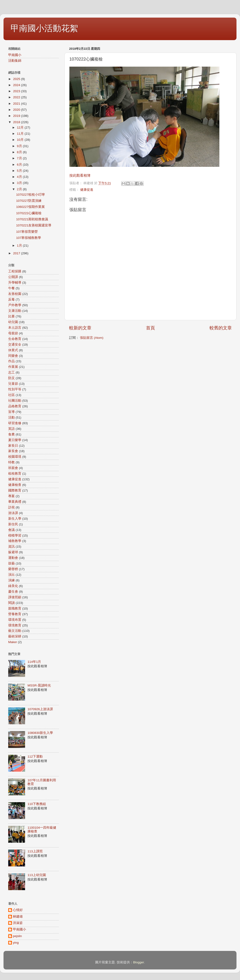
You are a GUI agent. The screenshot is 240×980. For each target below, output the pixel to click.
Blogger (139, 962)
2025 (17, 79)
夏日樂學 (15, 440)
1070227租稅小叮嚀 (31, 195)
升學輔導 (15, 283)
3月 (20, 183)
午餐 (11, 288)
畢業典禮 (15, 502)
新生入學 (15, 519)
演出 (11, 575)
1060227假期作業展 (31, 207)
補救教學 (15, 541)
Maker (13, 642)
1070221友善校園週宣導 (34, 225)
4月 (20, 177)
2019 (17, 116)
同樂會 (13, 356)
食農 (11, 434)
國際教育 (15, 490)
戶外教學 (15, 305)
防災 (11, 378)
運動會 (13, 558)
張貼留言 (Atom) (92, 338)
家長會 (13, 451)
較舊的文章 (221, 328)
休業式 (13, 350)
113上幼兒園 (37, 875)
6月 (20, 165)
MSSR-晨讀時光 (39, 685)
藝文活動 (15, 631)
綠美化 (13, 586)
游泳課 (13, 513)
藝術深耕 (15, 636)
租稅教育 (15, 474)
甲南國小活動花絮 (44, 28)
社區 (11, 395)
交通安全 (15, 345)
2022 (17, 97)
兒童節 (13, 384)
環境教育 (15, 625)
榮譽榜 (13, 569)
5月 (20, 171)
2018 (17, 122)
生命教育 (15, 339)
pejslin (17, 936)
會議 (11, 530)
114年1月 (34, 662)
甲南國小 (15, 55)
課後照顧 (15, 597)
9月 (20, 146)
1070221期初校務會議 (32, 219)
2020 (17, 110)
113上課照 (35, 851)
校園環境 (15, 457)
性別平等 (15, 389)
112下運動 (35, 757)
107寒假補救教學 (29, 238)
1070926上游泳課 (40, 709)
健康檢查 (15, 485)
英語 (11, 429)
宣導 (11, 412)
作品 (11, 361)
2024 (17, 85)
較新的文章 (80, 328)
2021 (17, 104)
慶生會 (13, 592)
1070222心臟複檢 (29, 213)
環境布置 (15, 620)
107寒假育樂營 (27, 232)
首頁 (150, 328)
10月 (21, 140)
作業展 (13, 367)
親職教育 (15, 608)
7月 (20, 158)
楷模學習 (15, 536)
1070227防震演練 (29, 201)
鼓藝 (11, 563)
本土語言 (15, 328)
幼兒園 (13, 322)
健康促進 (87, 190)
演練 (11, 580)
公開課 (13, 277)
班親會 (13, 468)
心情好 (18, 910)
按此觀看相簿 (80, 175)
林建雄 (18, 917)
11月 (21, 134)
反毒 (11, 299)
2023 (17, 91)
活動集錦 (15, 61)
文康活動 (15, 311)
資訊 (11, 547)
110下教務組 (37, 804)
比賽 (11, 316)
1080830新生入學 (40, 733)
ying (16, 943)
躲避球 (13, 552)
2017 (17, 253)
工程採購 (15, 271)
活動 (11, 418)
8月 (20, 152)
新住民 (13, 524)
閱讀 (11, 603)
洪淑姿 (18, 923)
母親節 (13, 333)
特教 (11, 462)
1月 (20, 246)
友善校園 (15, 294)
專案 (11, 496)
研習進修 (15, 423)
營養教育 (15, 614)
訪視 (11, 507)
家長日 (13, 446)
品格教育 (15, 406)
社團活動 (15, 401)
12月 (21, 128)
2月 (20, 189)
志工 (11, 372)
